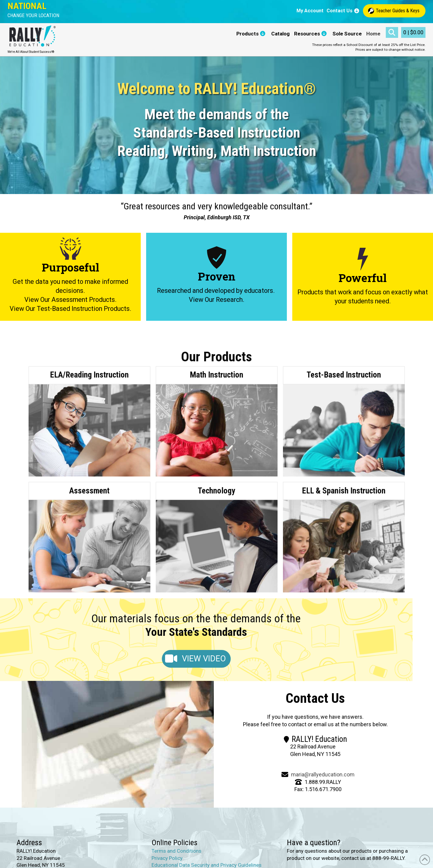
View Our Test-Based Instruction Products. (71, 309)
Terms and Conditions (177, 851)
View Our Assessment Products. (71, 300)
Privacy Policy (167, 858)
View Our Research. (217, 300)
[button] (33, 15)
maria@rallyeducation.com (323, 774)
